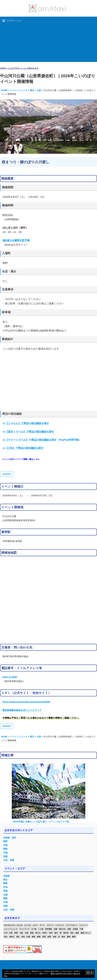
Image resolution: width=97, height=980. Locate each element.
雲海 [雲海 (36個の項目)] (69, 937)
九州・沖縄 (9, 860)
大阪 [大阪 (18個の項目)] (21, 933)
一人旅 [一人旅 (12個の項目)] (41, 929)
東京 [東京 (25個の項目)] (51, 933)
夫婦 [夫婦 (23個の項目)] (27, 933)
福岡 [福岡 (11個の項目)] (33, 937)
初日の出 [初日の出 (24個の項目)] (62, 929)
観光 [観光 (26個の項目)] (63, 937)
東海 (5, 891)
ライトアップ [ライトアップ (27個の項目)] (24, 929)
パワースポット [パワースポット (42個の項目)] (71, 925)
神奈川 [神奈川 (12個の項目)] (12, 937)
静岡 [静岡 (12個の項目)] (74, 937)
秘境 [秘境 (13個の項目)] (39, 937)
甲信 (5, 887)
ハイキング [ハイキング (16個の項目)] (60, 925)
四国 (5, 856)
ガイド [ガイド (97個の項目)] (35, 925)
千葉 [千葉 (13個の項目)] (81, 929)
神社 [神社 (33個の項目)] (18, 937)
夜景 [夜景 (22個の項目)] (16, 933)
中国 (5, 853)
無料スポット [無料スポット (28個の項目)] (86, 933)
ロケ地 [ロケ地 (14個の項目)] (34, 929)
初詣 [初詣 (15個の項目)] (69, 929)
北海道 (6, 876)
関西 (5, 849)
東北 (5, 880)
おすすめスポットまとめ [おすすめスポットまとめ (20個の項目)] (13, 925)
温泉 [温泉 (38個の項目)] (77, 933)
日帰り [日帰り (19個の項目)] (45, 933)
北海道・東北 (10, 838)
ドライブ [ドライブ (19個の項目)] (50, 925)
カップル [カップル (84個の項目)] (28, 925)
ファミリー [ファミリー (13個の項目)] (83, 925)
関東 (5, 841)
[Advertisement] (49, 44)
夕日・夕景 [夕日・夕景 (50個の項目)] (8, 933)
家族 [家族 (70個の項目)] (32, 933)
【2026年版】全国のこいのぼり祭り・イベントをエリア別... (41, 822)
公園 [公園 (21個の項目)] (55, 929)
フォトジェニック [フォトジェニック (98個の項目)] (11, 929)
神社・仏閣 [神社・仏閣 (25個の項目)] (26, 937)
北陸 (5, 895)
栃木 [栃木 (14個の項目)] (56, 933)
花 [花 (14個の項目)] (59, 937)
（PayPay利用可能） (42, 440)
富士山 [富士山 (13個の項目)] (38, 933)
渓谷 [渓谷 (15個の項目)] (72, 933)
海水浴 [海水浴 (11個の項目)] (66, 933)
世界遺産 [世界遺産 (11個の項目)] (48, 929)
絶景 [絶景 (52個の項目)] (49, 937)
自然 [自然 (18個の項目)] (54, 937)
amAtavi (7, 474)
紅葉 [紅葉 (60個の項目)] (44, 937)
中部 (5, 845)
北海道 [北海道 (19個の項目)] (75, 929)
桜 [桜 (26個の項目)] (61, 933)
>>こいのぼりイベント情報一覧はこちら (21, 459)
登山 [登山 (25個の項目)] (6, 937)
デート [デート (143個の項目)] (42, 925)
